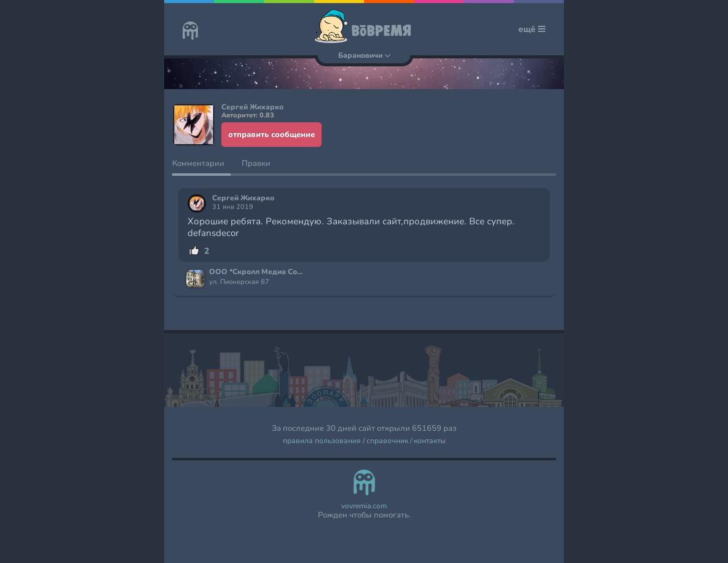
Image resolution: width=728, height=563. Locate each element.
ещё (532, 29)
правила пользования (322, 441)
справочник (387, 441)
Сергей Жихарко (243, 198)
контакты (430, 441)
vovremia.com (364, 506)
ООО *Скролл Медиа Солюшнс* (257, 272)
